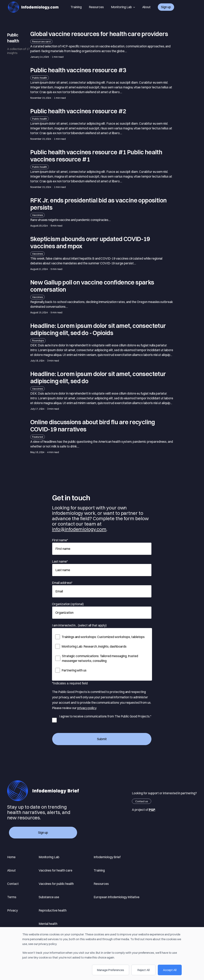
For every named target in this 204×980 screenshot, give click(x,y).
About (147, 7)
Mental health (48, 924)
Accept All (170, 970)
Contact (13, 884)
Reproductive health (53, 910)
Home (11, 857)
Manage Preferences (111, 970)
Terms (12, 897)
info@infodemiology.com (79, 529)
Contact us (142, 801)
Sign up (166, 7)
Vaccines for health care (55, 870)
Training (76, 7)
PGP (152, 810)
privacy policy (87, 708)
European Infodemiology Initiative (116, 897)
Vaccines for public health (56, 884)
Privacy (12, 910)
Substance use (49, 897)
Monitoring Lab (123, 7)
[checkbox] (102, 654)
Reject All (144, 970)
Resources (96, 7)
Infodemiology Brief (107, 857)
